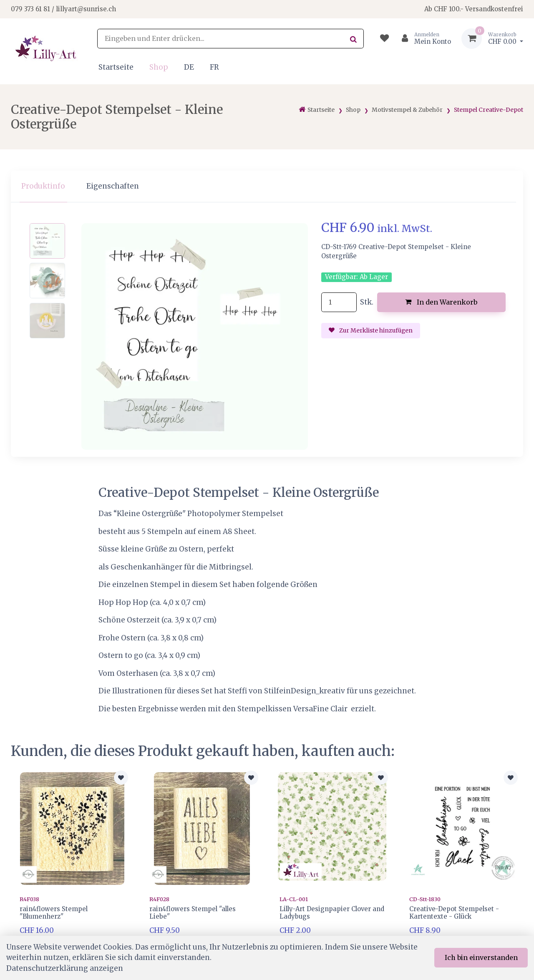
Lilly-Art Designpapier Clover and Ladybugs (332, 913)
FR (214, 67)
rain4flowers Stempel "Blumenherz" (54, 913)
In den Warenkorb (441, 302)
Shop (159, 67)
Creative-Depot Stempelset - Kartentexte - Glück (454, 913)
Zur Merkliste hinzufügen (371, 330)
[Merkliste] (384, 39)
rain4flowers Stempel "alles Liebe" (193, 913)
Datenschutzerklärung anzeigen (65, 968)
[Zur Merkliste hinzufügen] (121, 778)
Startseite (116, 67)
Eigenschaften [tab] (113, 186)
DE (189, 67)
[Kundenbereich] (423, 39)
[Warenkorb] (492, 39)
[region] (267, 187)
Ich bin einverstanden (481, 957)
